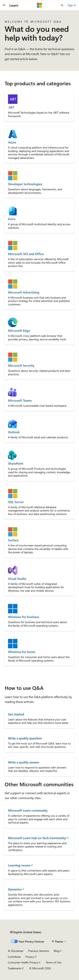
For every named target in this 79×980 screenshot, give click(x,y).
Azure (12, 142)
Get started (16, 714)
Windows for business (24, 617)
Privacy (30, 957)
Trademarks (15, 968)
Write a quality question (25, 738)
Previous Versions (39, 951)
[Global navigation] (4, 5)
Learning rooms (19, 865)
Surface (13, 540)
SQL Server (16, 502)
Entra (12, 219)
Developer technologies (25, 184)
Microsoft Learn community (28, 810)
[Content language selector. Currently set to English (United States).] (26, 932)
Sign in (72, 5)
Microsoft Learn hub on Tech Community (37, 838)
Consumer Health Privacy (23, 962)
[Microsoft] (39, 5)
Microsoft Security (21, 365)
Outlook (14, 432)
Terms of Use (53, 962)
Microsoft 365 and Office (26, 254)
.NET (11, 107)
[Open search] (62, 5)
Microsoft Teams (20, 400)
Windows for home (22, 652)
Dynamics (15, 889)
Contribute (14, 957)
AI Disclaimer (16, 951)
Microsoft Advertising (24, 292)
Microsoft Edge (19, 331)
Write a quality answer (24, 762)
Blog (56, 951)
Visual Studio (17, 579)
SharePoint (16, 463)
